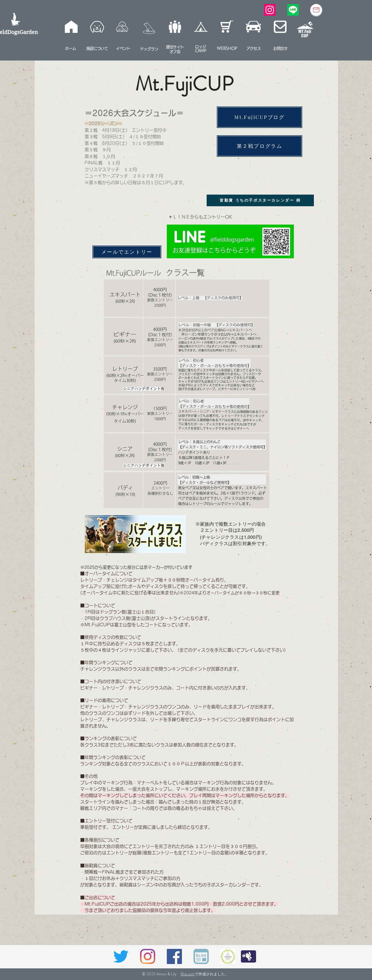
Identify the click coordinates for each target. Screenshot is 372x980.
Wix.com (188, 974)
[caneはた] (228, 956)
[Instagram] (270, 10)
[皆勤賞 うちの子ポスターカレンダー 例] (260, 200)
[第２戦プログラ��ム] (260, 146)
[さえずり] (121, 956)
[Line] (293, 10)
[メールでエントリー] (127, 252)
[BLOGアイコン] (201, 956)
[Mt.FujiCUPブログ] (260, 117)
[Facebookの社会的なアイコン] (174, 956)
